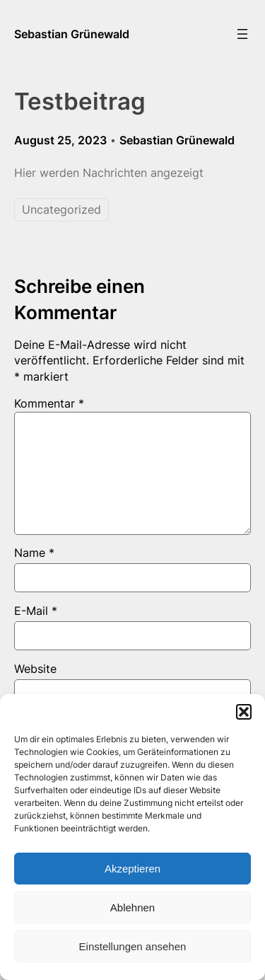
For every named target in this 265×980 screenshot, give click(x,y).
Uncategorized (61, 209)
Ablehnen (132, 907)
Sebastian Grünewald (72, 34)
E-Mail (36, 611)
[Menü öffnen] (242, 34)
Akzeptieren (132, 869)
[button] (244, 712)
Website (35, 669)
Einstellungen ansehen (133, 946)
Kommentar (49, 403)
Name (34, 553)
